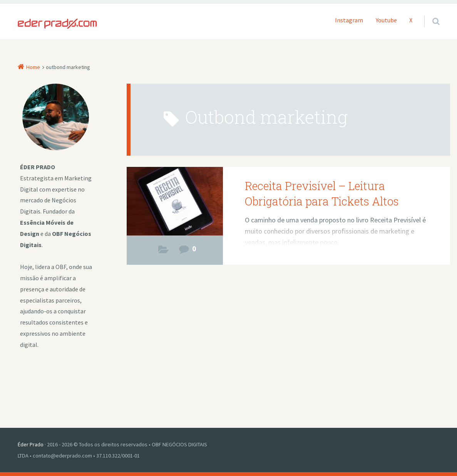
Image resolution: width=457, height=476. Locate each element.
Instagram (349, 20)
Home (33, 67)
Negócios (163, 251)
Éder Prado (31, 444)
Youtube (386, 20)
